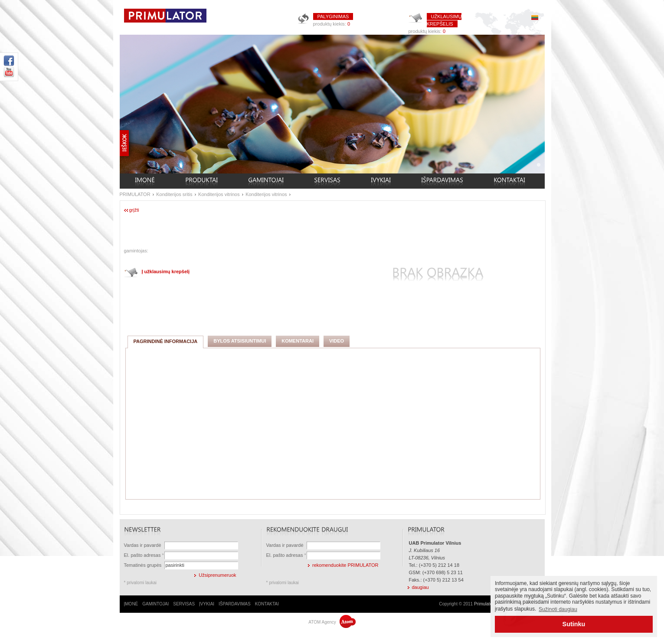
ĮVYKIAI (207, 604)
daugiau (420, 587)
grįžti (134, 210)
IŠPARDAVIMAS (235, 604)
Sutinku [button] (574, 624)
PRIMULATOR (135, 194)
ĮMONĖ (131, 604)
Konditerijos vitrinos (219, 194)
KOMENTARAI (298, 341)
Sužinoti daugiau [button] (558, 609)
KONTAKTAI (267, 604)
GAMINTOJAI (155, 604)
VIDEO (337, 341)
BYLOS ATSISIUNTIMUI (240, 341)
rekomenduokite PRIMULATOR (345, 565)
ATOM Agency (332, 622)
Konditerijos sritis (174, 194)
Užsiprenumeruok (217, 575)
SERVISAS (184, 604)
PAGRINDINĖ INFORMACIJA (166, 341)
